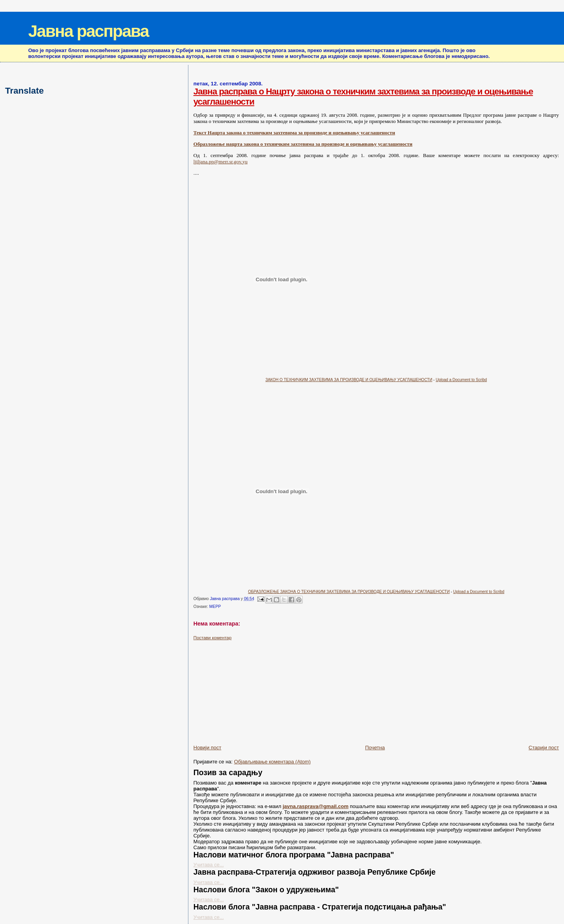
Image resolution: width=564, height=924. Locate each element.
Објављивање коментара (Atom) (273, 762)
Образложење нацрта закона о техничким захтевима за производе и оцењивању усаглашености (303, 144)
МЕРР (215, 607)
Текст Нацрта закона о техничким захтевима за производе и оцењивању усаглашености (294, 133)
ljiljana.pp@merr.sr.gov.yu (221, 162)
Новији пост (207, 748)
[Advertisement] (252, 689)
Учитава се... (209, 865)
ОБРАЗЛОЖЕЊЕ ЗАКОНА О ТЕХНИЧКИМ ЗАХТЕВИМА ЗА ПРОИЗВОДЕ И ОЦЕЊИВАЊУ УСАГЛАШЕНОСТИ (349, 592)
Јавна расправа (88, 31)
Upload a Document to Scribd (461, 380)
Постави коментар (212, 638)
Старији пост (544, 748)
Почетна (375, 748)
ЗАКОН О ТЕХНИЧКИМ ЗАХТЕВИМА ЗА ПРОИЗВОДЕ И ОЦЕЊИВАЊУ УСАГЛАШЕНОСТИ (349, 380)
